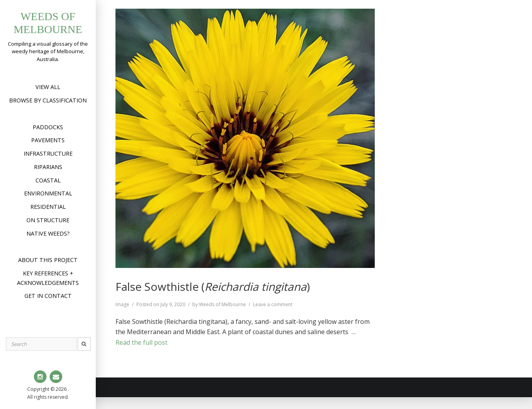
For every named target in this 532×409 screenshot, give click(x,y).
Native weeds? (48, 233)
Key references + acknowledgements (48, 278)
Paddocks (48, 127)
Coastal (48, 180)
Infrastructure (48, 153)
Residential (48, 207)
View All (48, 87)
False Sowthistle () (213, 286)
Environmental (48, 193)
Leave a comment (273, 304)
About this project (48, 260)
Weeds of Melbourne (222, 304)
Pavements (48, 140)
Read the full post (141, 342)
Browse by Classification (48, 100)
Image (122, 304)
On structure (48, 220)
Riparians (48, 167)
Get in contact (48, 296)
